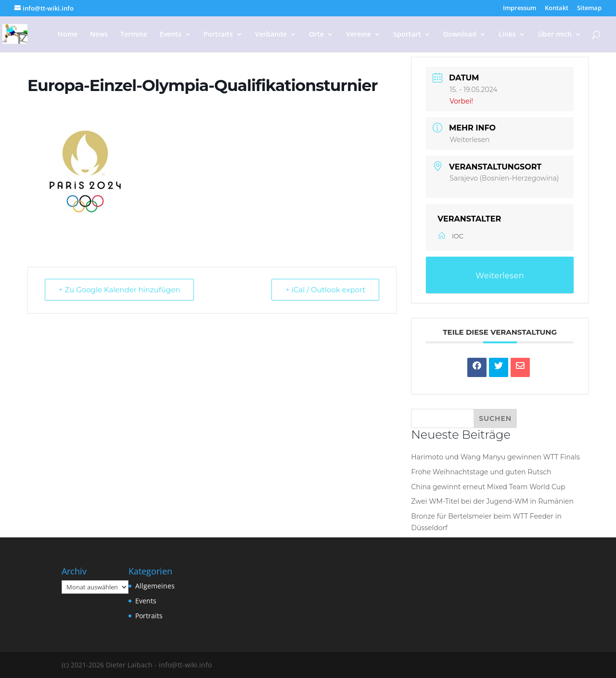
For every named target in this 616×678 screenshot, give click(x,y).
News (99, 35)
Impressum (520, 8)
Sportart (407, 35)
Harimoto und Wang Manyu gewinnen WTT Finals (495, 457)
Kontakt (557, 8)
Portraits (218, 35)
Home (68, 35)
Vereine (359, 35)
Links (507, 35)
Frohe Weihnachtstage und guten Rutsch (481, 472)
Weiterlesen (469, 140)
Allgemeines (155, 586)
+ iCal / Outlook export (325, 290)
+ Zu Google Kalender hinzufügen (119, 290)
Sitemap (589, 8)
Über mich (555, 35)
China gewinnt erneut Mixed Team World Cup (488, 487)
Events (171, 35)
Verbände (271, 35)
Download (460, 35)
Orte (316, 35)
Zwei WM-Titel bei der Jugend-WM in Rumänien (492, 501)
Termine (134, 35)
